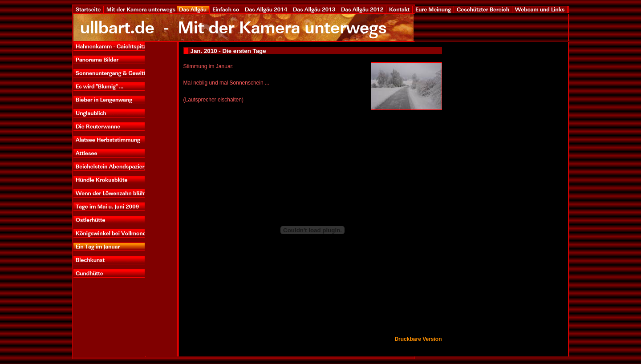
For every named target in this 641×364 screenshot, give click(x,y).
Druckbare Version (418, 339)
